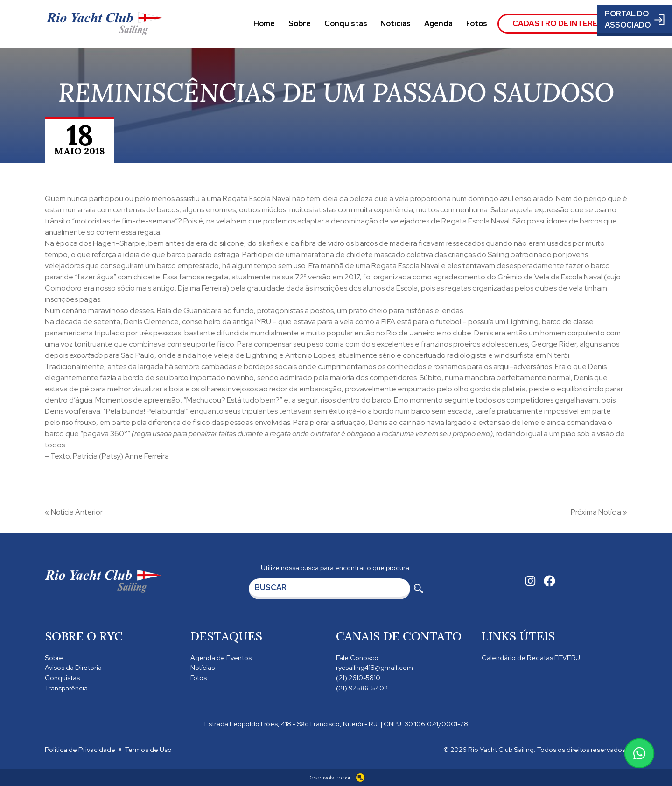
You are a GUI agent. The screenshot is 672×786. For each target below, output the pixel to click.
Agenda (438, 24)
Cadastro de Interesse (562, 24)
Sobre (300, 24)
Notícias (395, 24)
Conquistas (346, 24)
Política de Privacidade (80, 749)
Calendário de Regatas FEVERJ (531, 657)
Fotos (477, 24)
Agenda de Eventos (221, 657)
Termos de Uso (148, 749)
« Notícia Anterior (74, 512)
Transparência (66, 688)
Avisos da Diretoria (73, 667)
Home (264, 24)
